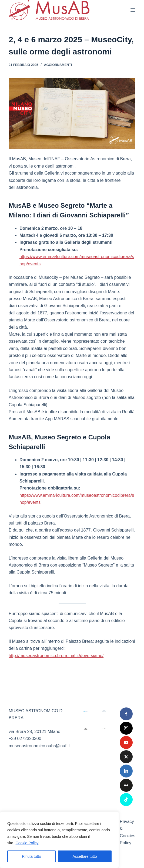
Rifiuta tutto (31, 856)
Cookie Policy (27, 843)
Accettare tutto (85, 856)
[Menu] (133, 10)
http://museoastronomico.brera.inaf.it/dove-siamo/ (56, 656)
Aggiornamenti (58, 65)
